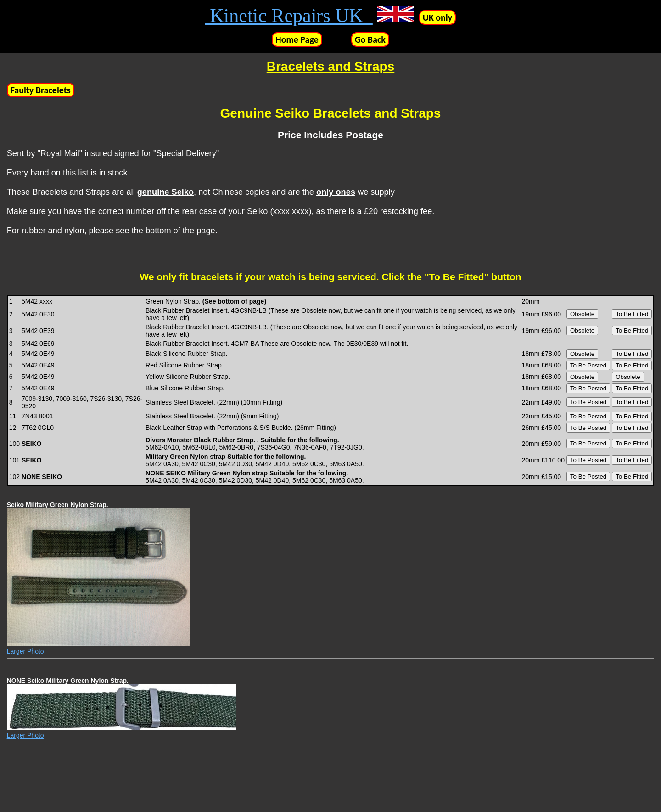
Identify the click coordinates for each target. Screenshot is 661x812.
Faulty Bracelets (41, 90)
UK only (437, 17)
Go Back (370, 39)
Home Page (297, 39)
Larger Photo (25, 651)
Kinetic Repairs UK (289, 16)
